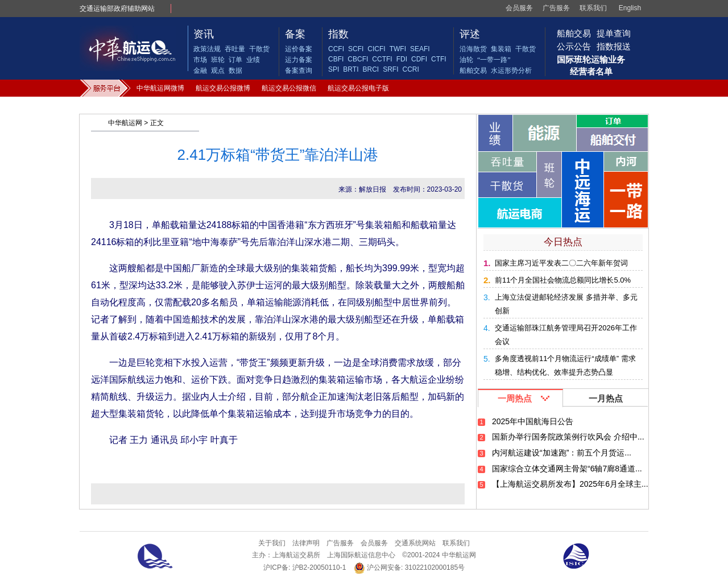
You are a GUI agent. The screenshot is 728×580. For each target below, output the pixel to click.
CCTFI (382, 59)
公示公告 (574, 46)
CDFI (419, 59)
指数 (338, 34)
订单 (235, 60)
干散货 (259, 49)
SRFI (390, 69)
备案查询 (299, 71)
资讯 (204, 34)
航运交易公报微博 (223, 88)
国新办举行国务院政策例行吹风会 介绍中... (568, 437)
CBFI (336, 59)
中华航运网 (125, 123)
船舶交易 (473, 71)
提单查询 (614, 33)
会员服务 (519, 8)
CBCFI (358, 59)
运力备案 (299, 60)
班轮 (218, 60)
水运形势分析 (511, 71)
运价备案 (299, 49)
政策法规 (207, 49)
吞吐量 (235, 49)
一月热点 (606, 398)
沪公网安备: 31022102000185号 (409, 568)
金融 (200, 71)
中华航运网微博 (160, 88)
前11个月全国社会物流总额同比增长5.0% (563, 280)
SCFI (356, 49)
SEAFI (420, 49)
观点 (218, 71)
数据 (235, 71)
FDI (402, 59)
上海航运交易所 (296, 555)
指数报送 (614, 46)
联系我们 (593, 8)
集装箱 (501, 49)
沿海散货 (473, 49)
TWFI (398, 49)
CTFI (439, 59)
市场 (200, 60)
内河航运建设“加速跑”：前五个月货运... (562, 453)
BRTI (351, 69)
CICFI (376, 49)
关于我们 (272, 543)
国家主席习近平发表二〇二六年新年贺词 (561, 263)
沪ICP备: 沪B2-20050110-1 (305, 567)
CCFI (336, 49)
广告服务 (556, 8)
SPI (334, 69)
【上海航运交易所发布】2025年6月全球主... (570, 484)
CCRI (410, 69)
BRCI (371, 69)
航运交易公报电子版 (358, 88)
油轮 (466, 60)
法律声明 (306, 543)
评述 (470, 34)
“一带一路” (494, 60)
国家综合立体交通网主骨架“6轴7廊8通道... (567, 469)
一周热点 (515, 398)
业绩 (253, 60)
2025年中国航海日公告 (533, 421)
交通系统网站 (415, 543)
